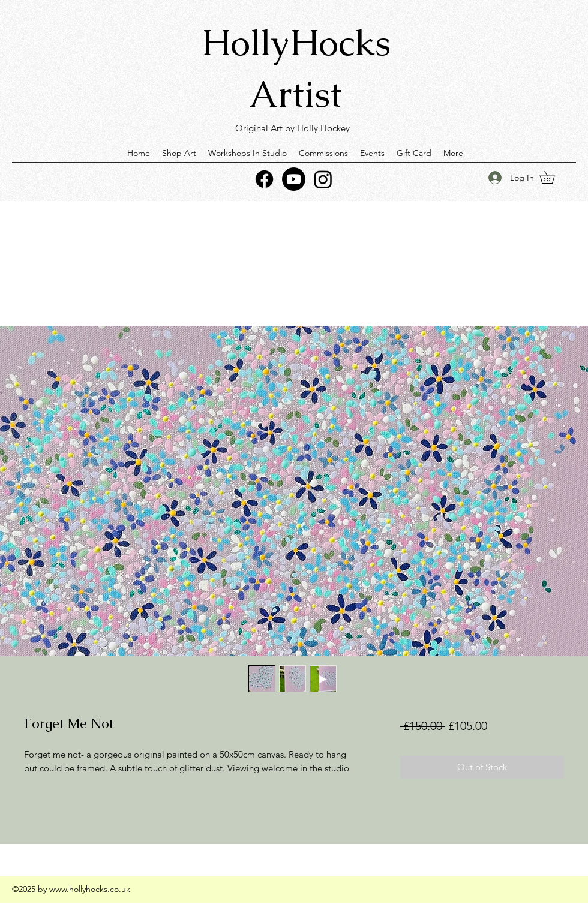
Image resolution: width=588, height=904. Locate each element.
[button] (553, 177)
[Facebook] (264, 179)
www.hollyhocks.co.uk (90, 889)
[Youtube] (294, 179)
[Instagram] (323, 179)
